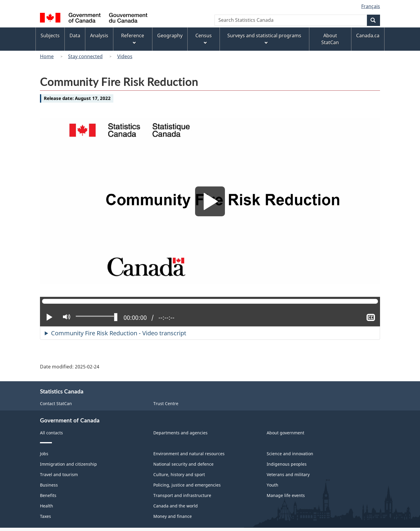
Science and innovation (290, 454)
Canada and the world (176, 506)
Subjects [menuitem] (50, 35)
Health (47, 506)
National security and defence (183, 464)
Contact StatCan (56, 403)
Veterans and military (288, 474)
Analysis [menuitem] (99, 35)
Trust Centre (166, 403)
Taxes (45, 516)
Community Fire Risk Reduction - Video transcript (119, 333)
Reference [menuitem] (133, 39)
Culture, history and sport (179, 474)
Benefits (48, 495)
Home (47, 56)
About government (285, 433)
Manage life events (286, 495)
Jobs (44, 454)
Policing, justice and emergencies (187, 485)
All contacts (51, 433)
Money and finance (173, 516)
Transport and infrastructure (182, 495)
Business (49, 485)
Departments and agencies (180, 433)
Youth (272, 485)
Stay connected (85, 56)
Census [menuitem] (204, 39)
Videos (125, 56)
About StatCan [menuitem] (330, 39)
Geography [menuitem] (170, 35)
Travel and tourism (59, 474)
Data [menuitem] (75, 35)
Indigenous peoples (287, 464)
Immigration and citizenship (68, 464)
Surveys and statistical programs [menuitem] (264, 39)
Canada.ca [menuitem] (368, 35)
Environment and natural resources (189, 454)
